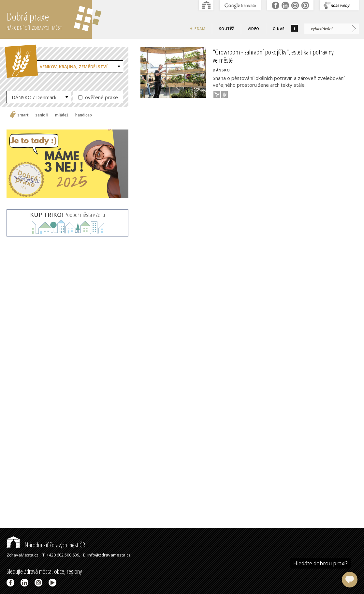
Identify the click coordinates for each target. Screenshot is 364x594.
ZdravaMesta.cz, (23, 555)
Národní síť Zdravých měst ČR (46, 545)
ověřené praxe (98, 97)
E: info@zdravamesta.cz (107, 555)
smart (23, 115)
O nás (279, 29)
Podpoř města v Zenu (67, 215)
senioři (42, 115)
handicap (84, 115)
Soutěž (227, 29)
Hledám (197, 29)
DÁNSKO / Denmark (34, 97)
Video (254, 29)
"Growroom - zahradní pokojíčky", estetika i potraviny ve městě (273, 56)
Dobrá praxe (49, 20)
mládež (62, 115)
